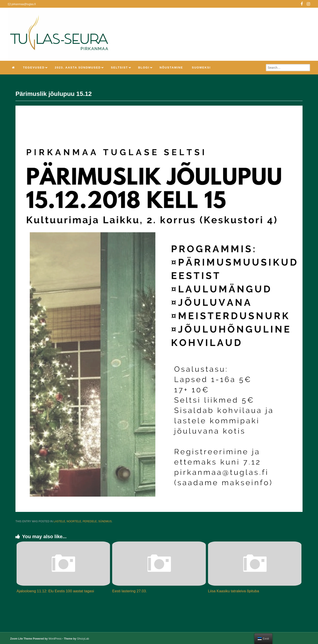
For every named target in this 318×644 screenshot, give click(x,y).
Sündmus (105, 521)
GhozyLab (83, 639)
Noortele (74, 521)
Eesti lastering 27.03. (130, 591)
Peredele (90, 521)
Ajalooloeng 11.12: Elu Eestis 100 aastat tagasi (55, 591)
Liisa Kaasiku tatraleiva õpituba (234, 591)
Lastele (59, 521)
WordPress (55, 639)
